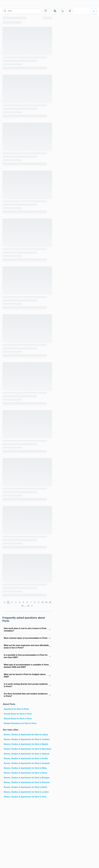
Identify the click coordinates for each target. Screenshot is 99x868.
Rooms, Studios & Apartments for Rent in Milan (25, 768)
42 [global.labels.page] (28, 606)
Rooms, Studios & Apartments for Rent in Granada (27, 763)
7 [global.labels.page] (31, 602)
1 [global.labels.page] (8, 602)
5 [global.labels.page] (23, 602)
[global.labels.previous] (4, 602)
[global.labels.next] (32, 606)
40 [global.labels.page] (22, 606)
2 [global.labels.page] (12, 602)
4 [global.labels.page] (20, 602)
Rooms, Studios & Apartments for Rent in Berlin (26, 787)
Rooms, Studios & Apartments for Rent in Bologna (27, 778)
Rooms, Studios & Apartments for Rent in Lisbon (26, 735)
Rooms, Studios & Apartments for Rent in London (26, 792)
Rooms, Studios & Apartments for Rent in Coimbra (27, 739)
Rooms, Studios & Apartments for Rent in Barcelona (27, 749)
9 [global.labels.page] (39, 602)
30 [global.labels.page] (50, 602)
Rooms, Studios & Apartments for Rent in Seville (26, 758)
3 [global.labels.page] (16, 602)
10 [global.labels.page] (42, 602)
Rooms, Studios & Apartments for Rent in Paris (25, 797)
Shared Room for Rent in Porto (18, 719)
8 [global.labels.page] (35, 602)
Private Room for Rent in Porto (18, 714)
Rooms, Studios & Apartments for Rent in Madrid (26, 744)
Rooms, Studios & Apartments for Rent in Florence (27, 782)
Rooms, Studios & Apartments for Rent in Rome (25, 773)
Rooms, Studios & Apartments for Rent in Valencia (27, 754)
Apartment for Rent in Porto (16, 709)
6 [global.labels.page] (27, 602)
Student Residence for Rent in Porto (20, 723)
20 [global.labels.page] (46, 602)
